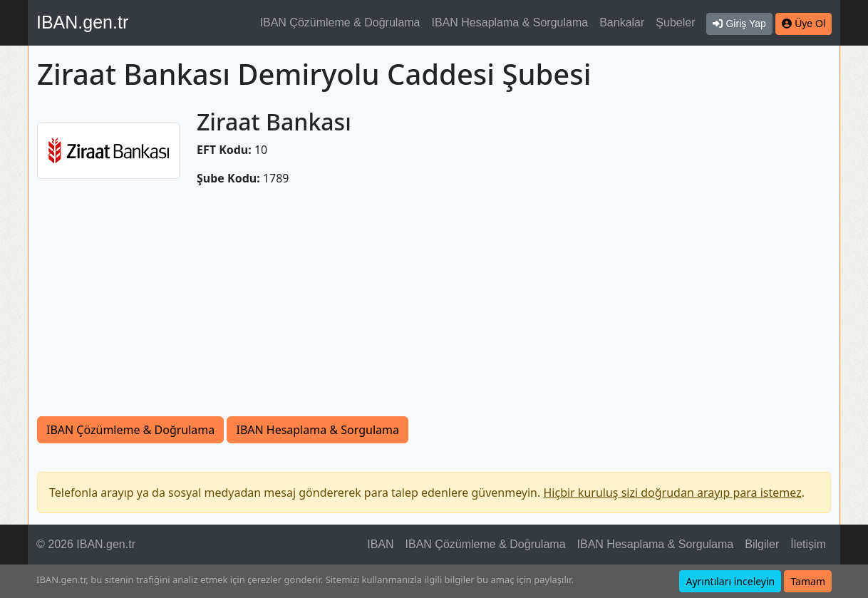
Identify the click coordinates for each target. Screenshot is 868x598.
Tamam (808, 581)
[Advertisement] (434, 309)
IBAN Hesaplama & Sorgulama (510, 22)
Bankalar (622, 22)
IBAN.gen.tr (82, 22)
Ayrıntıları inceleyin (730, 581)
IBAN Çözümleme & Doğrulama (340, 22)
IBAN (380, 544)
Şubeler (675, 22)
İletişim (808, 544)
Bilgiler (762, 544)
